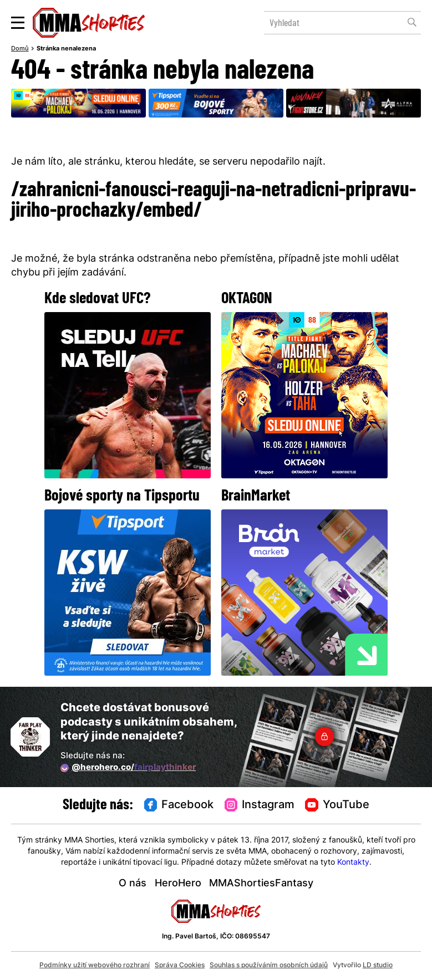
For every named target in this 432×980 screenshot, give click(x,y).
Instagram (260, 805)
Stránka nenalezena (66, 49)
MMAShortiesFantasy (261, 884)
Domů (20, 49)
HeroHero (178, 884)
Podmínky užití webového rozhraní (95, 966)
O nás (133, 884)
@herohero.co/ (128, 768)
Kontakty (353, 863)
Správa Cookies (180, 966)
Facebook (179, 805)
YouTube (337, 805)
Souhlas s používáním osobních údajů (269, 966)
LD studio (378, 966)
